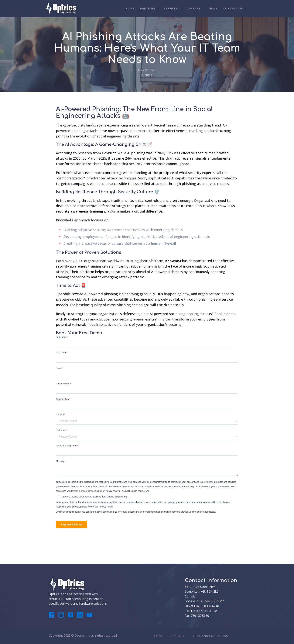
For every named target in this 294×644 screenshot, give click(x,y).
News (213, 8)
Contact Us (233, 8)
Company (193, 8)
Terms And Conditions (209, 636)
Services (171, 8)
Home (130, 8)
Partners (148, 8)
